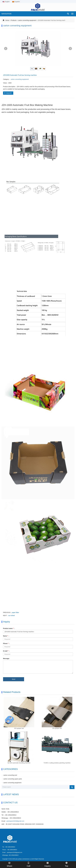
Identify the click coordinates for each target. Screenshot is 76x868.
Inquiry (48, 864)
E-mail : (6, 651)
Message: (6, 658)
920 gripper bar (19, 728)
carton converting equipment (27, 20)
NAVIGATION (6, 14)
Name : (6, 636)
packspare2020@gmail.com (15, 821)
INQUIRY (8, 93)
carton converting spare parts (13, 779)
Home (7, 20)
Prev (6, 49)
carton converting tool (10, 775)
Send (14, 679)
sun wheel (11, 616)
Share (9, 864)
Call (28, 864)
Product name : (9, 628)
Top (67, 864)
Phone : (6, 643)
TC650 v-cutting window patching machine (57, 763)
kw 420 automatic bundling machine (19, 763)
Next (70, 49)
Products (14, 20)
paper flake (15, 612)
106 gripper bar (57, 728)
